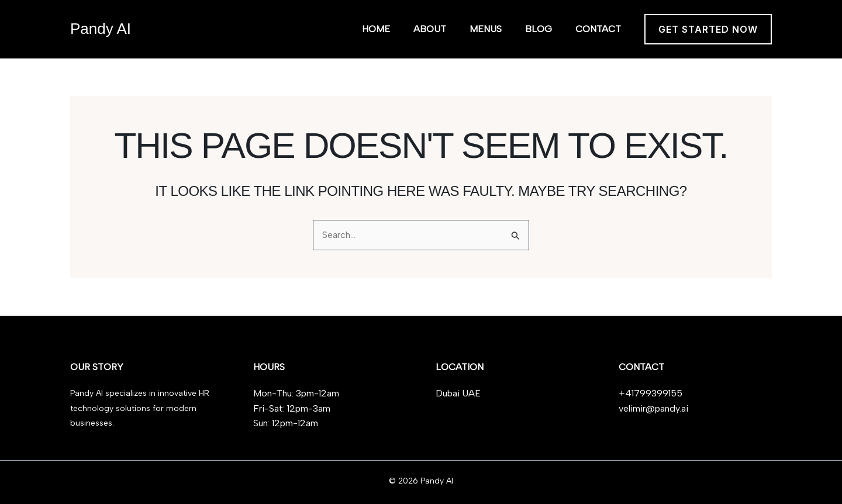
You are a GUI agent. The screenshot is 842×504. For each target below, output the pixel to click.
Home (376, 29)
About (430, 29)
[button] (708, 29)
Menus (486, 29)
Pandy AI (101, 29)
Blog (539, 29)
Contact (598, 29)
